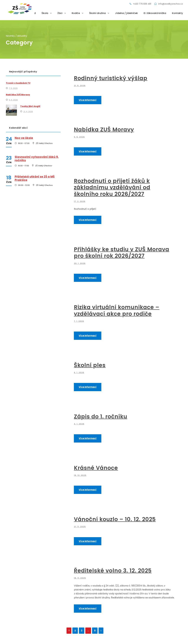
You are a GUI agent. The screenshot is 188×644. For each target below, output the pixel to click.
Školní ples (90, 365)
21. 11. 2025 (80, 527)
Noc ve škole (24, 138)
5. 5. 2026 (79, 137)
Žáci (60, 13)
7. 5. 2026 (13, 88)
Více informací (88, 100)
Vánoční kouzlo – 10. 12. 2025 (115, 519)
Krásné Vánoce (96, 468)
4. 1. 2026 (79, 424)
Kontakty (177, 13)
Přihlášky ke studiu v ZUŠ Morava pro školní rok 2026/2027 (122, 253)
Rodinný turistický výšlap (111, 78)
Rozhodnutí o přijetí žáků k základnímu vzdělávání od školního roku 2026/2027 (112, 187)
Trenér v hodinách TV (18, 83)
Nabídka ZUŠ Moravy (104, 130)
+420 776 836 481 (141, 4)
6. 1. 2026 (79, 373)
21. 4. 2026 (28, 111)
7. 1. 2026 (79, 321)
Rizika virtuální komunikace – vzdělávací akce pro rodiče (117, 310)
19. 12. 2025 (80, 475)
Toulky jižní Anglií (30, 106)
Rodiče (76, 13)
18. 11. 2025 (80, 578)
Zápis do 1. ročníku (101, 416)
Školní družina (97, 13)
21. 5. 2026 (80, 86)
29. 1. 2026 (80, 263)
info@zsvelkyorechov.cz (169, 4)
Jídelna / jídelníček (126, 13)
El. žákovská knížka (155, 13)
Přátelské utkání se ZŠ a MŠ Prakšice (35, 178)
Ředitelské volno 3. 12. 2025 (113, 571)
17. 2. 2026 (80, 201)
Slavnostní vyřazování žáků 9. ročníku (37, 159)
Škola (45, 13)
